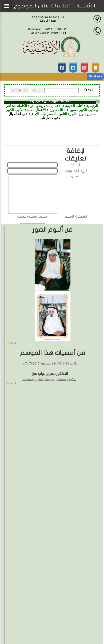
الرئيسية (92, 106)
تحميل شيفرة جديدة (32, 217)
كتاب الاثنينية (74, 106)
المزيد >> (11, 343)
